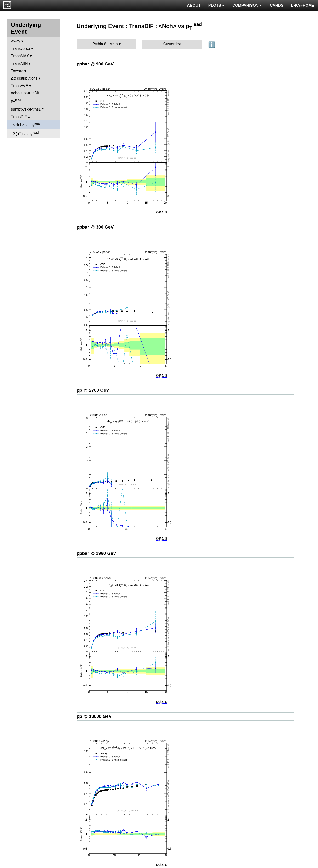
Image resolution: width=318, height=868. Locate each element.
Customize (172, 44)
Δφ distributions (24, 78)
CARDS (277, 5)
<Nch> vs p (27, 125)
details (162, 212)
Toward (17, 71)
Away (16, 41)
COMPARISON (247, 5)
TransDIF (19, 117)
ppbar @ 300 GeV (95, 227)
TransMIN (19, 63)
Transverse (20, 49)
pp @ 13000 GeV (94, 716)
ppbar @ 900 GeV (95, 64)
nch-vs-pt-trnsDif (25, 93)
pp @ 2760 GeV (93, 390)
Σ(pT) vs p (26, 134)
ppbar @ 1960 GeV (96, 553)
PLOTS (217, 5)
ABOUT (194, 5)
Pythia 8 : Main (105, 44)
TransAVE (20, 86)
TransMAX (20, 56)
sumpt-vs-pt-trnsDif (27, 109)
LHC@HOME (303, 5)
